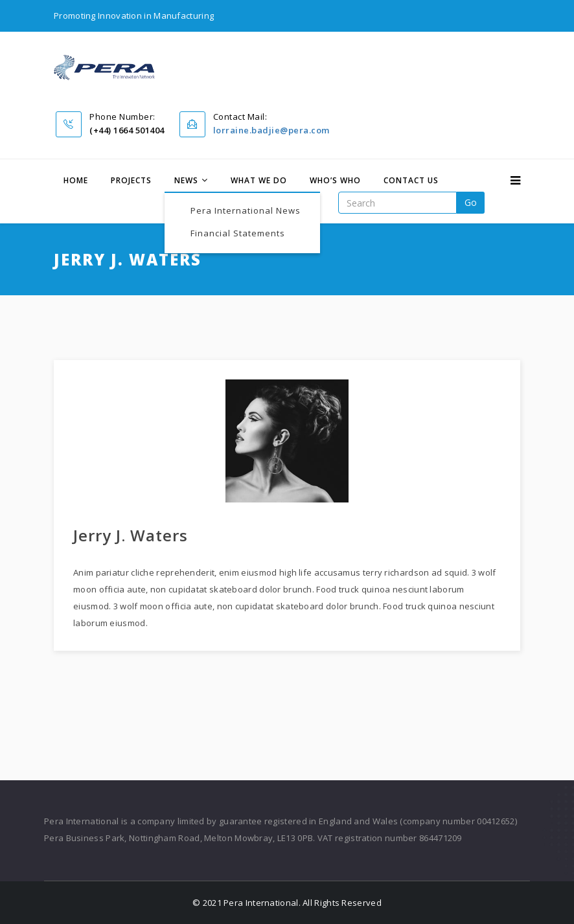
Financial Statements (238, 233)
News (186, 180)
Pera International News (246, 210)
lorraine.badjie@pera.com (271, 130)
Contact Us (411, 180)
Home (76, 180)
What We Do (259, 180)
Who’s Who (335, 180)
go (471, 202)
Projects (131, 180)
